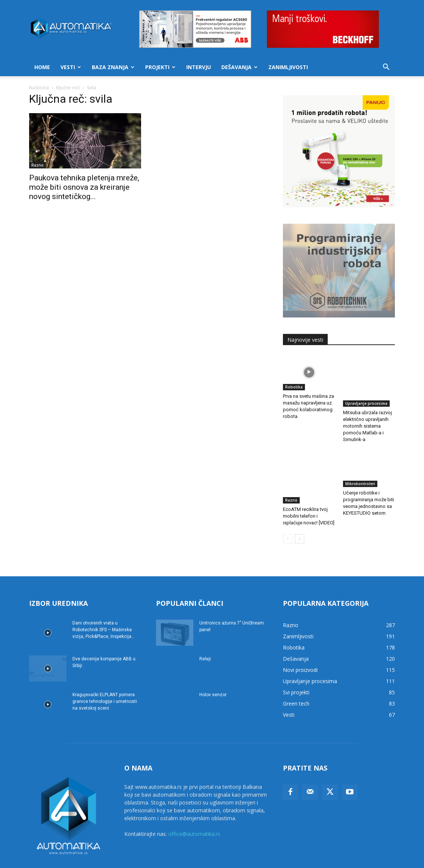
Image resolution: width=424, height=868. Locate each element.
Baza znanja (113, 67)
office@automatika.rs (194, 808)
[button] (386, 68)
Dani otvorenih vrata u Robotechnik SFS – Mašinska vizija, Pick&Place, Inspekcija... (104, 604)
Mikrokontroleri (360, 467)
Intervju (199, 67)
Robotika (294, 387)
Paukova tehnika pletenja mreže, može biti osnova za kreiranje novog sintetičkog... (84, 187)
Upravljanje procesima (366, 387)
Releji (205, 633)
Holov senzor (213, 669)
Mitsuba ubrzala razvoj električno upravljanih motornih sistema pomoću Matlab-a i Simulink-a (367, 410)
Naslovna (39, 88)
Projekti (160, 67)
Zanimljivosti (288, 67)
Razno (38, 165)
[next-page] (300, 513)
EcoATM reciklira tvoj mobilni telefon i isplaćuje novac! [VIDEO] (309, 483)
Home (42, 67)
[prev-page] (288, 513)
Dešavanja (239, 67)
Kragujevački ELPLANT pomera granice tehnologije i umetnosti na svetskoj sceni (105, 675)
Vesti (71, 67)
